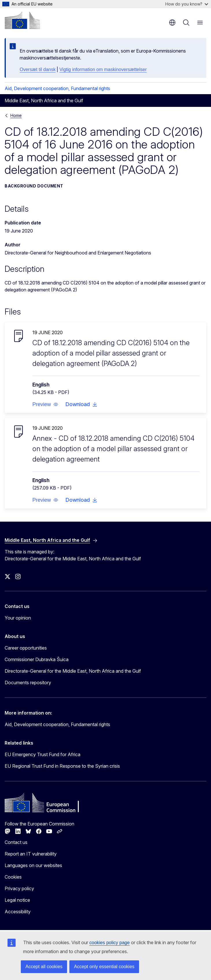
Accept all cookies (44, 967)
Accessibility (18, 912)
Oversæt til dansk (38, 69)
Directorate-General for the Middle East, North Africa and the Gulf (73, 671)
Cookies (13, 877)
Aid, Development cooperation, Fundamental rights (57, 88)
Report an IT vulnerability (31, 854)
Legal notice (17, 900)
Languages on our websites (33, 865)
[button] (45, 404)
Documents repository (28, 683)
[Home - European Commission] (22, 20)
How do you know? (187, 4)
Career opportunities (26, 648)
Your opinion (18, 618)
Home (16, 115)
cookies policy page (110, 943)
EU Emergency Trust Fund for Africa (42, 754)
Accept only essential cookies (104, 967)
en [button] (172, 23)
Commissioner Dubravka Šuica (37, 659)
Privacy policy (19, 888)
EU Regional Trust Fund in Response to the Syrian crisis (62, 766)
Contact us (16, 842)
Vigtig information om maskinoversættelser (103, 69)
